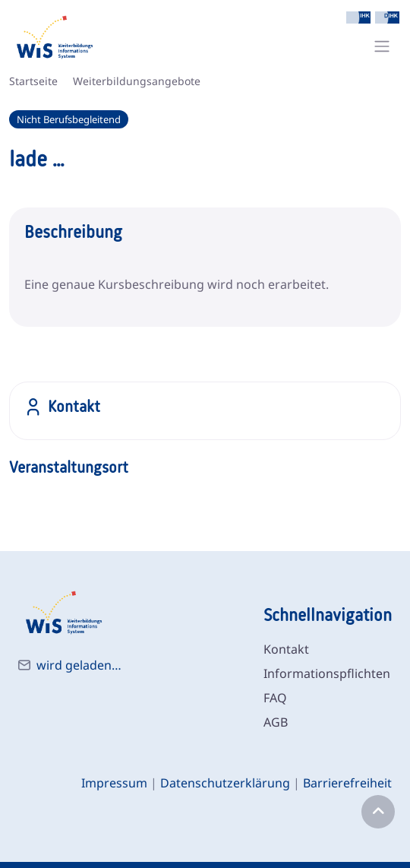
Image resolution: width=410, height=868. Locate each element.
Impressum (114, 783)
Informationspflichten (327, 673)
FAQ (275, 698)
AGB (276, 722)
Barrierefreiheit (347, 783)
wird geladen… (79, 665)
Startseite (33, 81)
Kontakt (286, 649)
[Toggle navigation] (382, 46)
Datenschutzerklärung (225, 783)
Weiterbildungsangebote (137, 81)
